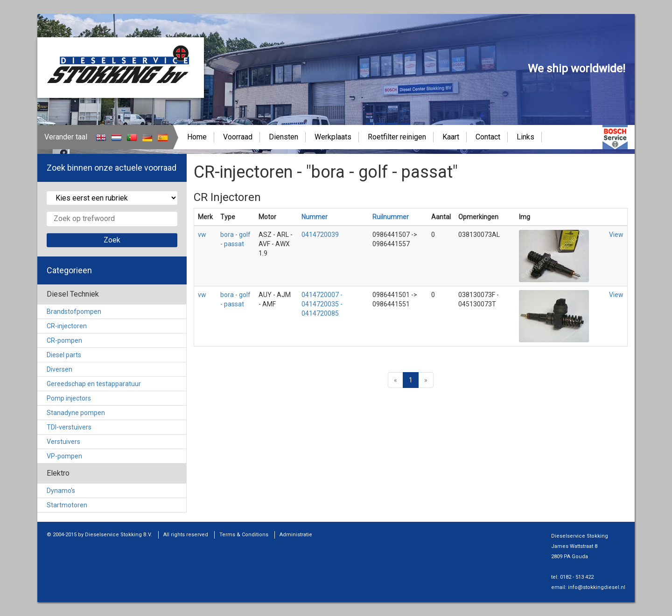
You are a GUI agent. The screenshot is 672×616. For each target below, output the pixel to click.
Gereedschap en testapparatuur (94, 384)
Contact (488, 137)
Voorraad (238, 137)
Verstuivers (63, 442)
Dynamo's (61, 491)
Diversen (59, 369)
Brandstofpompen (74, 311)
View (616, 235)
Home (197, 137)
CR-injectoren (67, 326)
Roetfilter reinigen (397, 137)
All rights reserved (186, 535)
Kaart (451, 137)
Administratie (296, 535)
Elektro (58, 473)
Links (525, 137)
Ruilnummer (391, 217)
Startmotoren (67, 505)
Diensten (283, 137)
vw (202, 235)
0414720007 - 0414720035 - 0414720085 (322, 304)
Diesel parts (64, 355)
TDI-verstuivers (69, 427)
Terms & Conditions (244, 535)
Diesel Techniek (73, 294)
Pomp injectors (69, 398)
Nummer (315, 217)
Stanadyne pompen (76, 413)
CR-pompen (64, 340)
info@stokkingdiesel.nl (597, 587)
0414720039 (320, 235)
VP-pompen (64, 456)
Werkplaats (333, 137)
